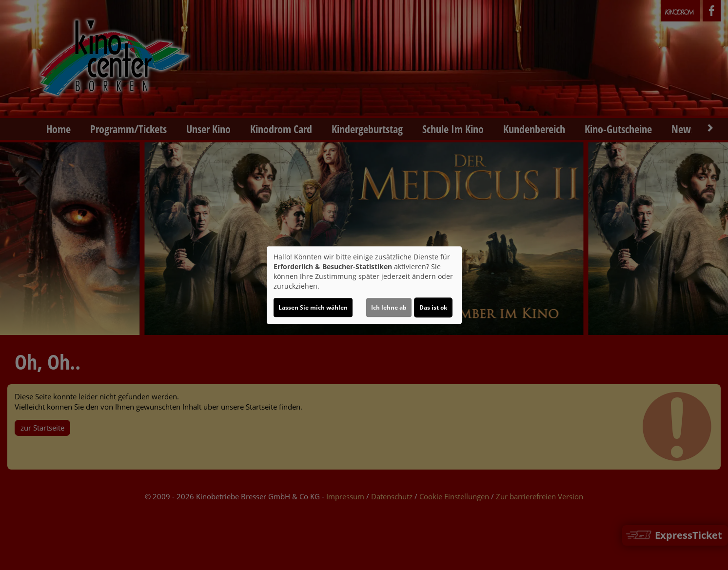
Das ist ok (433, 307)
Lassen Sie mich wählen (313, 307)
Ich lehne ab (389, 307)
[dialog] (364, 285)
